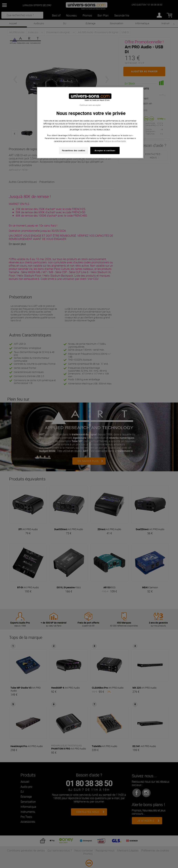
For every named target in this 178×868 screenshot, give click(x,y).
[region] (90, 123)
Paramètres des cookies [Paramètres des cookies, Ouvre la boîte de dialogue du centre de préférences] (74, 150)
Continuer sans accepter (90, 105)
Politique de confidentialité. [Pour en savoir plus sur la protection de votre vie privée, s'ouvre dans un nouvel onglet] (115, 141)
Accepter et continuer (105, 150)
